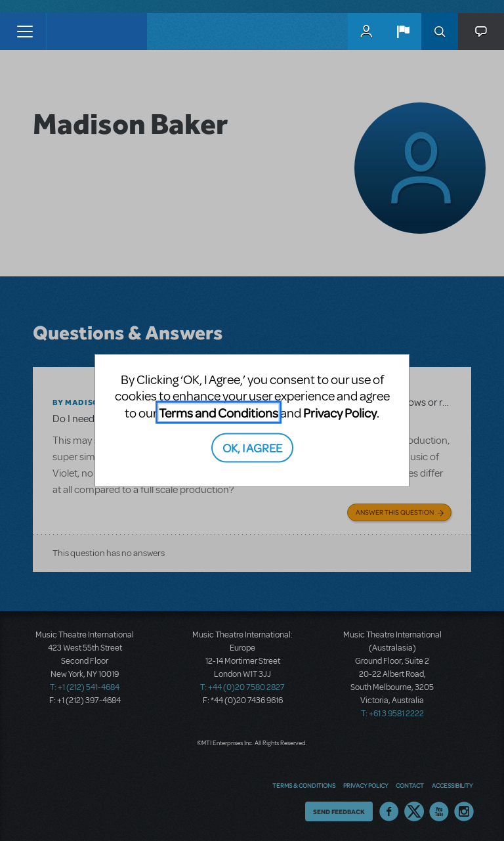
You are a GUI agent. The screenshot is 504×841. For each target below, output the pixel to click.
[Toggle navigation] (25, 32)
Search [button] (440, 32)
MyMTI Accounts (366, 32)
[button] (403, 32)
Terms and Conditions (219, 412)
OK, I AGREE (252, 447)
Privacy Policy (340, 412)
